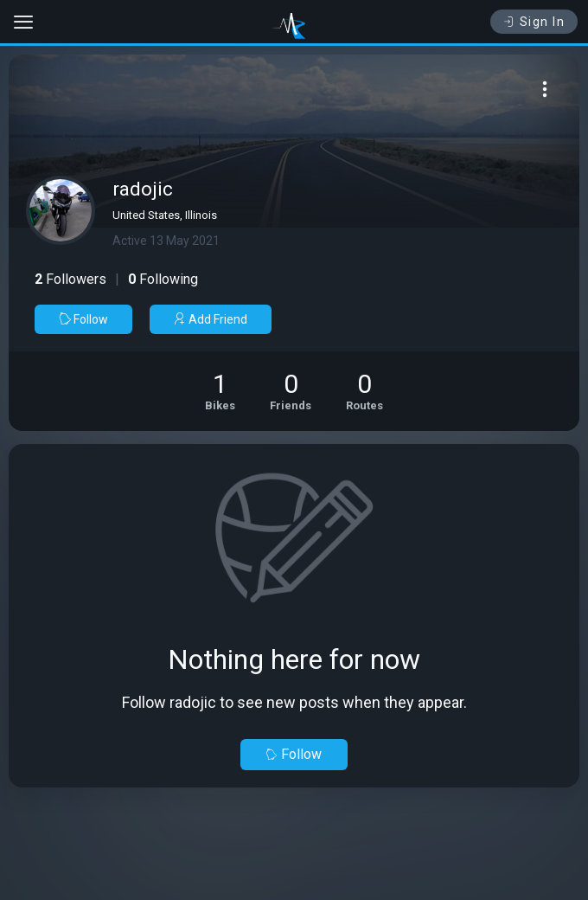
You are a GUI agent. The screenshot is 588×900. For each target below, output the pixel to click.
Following (163, 279)
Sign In (534, 22)
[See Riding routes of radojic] (364, 391)
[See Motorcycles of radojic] (220, 391)
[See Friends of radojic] (291, 391)
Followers (70, 279)
